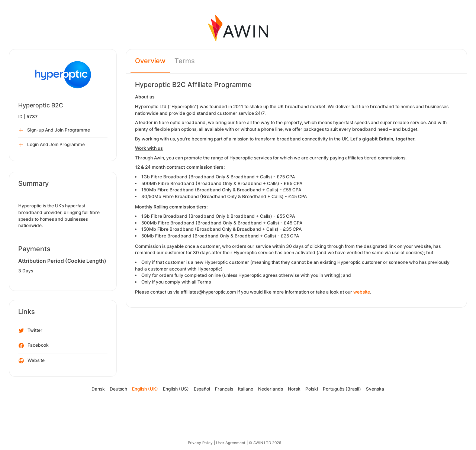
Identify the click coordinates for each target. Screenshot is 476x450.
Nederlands (271, 389)
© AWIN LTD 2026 (265, 443)
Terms (185, 61)
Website (32, 361)
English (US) (176, 389)
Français (224, 389)
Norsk (294, 389)
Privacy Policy (200, 443)
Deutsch (118, 389)
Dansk (98, 389)
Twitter (30, 331)
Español (202, 389)
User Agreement (231, 443)
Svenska (375, 389)
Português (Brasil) (342, 389)
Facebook (34, 346)
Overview (150, 61)
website (362, 292)
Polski (312, 389)
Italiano (246, 389)
